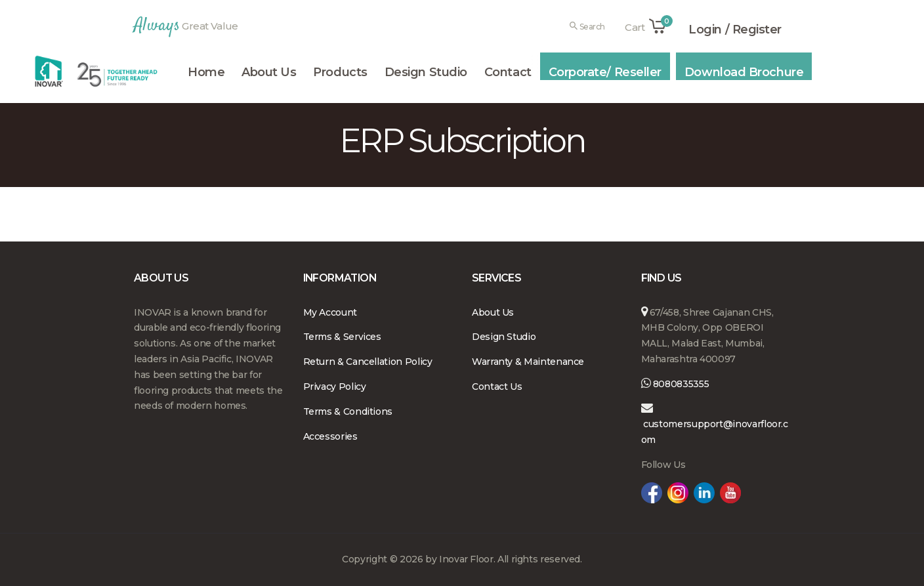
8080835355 (680, 384)
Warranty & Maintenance (528, 362)
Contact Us (497, 387)
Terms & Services (342, 337)
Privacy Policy (335, 387)
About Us (493, 312)
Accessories (330, 436)
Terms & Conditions (348, 411)
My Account (330, 312)
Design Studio (504, 337)
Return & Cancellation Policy (368, 362)
